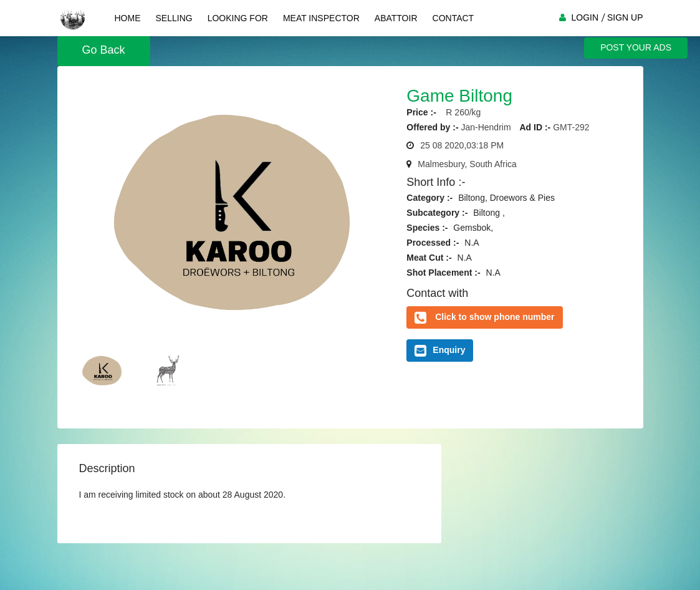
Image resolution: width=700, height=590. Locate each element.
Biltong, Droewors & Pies (506, 198)
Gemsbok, (473, 228)
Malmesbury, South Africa (467, 164)
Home (128, 18)
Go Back (104, 50)
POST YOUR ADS (636, 47)
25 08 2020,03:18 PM (462, 145)
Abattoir (396, 18)
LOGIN (585, 17)
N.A (472, 243)
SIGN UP (625, 17)
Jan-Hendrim (486, 127)
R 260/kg (460, 112)
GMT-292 (571, 127)
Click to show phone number (495, 317)
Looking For (238, 18)
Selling (174, 18)
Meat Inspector (321, 18)
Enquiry (440, 351)
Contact (453, 18)
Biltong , (489, 213)
